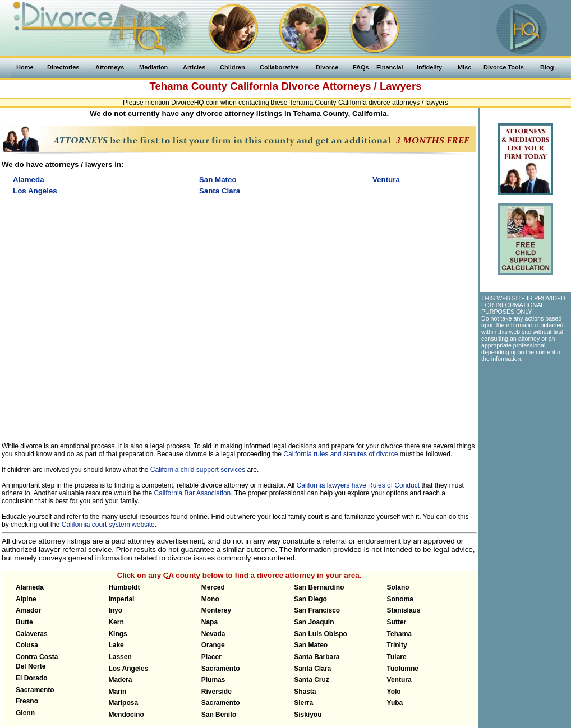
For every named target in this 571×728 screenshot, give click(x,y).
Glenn (25, 713)
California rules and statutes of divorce (340, 454)
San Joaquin (314, 622)
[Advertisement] (525, 429)
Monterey (216, 610)
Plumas (213, 680)
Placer (211, 657)
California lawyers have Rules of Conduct (358, 485)
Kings (118, 634)
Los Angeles (128, 669)
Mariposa (123, 703)
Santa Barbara (317, 657)
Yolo (394, 692)
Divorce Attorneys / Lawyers (351, 86)
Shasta (305, 692)
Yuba (395, 703)
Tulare (397, 657)
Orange (213, 645)
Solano (398, 587)
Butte (24, 622)
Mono (210, 599)
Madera (120, 680)
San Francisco (317, 610)
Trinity (397, 645)
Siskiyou (308, 715)
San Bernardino (319, 587)
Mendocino (126, 715)
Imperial (121, 599)
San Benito (219, 715)
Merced (213, 587)
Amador (28, 610)
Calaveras (32, 634)
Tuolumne (403, 669)
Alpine (26, 599)
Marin (117, 692)
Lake (116, 645)
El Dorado (32, 678)
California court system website (108, 525)
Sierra (303, 703)
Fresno (27, 701)
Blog (547, 67)
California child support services (198, 470)
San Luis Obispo (321, 634)
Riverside (217, 692)
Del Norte (31, 666)
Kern (116, 622)
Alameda (30, 587)
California (254, 86)
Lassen (120, 657)
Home (25, 67)
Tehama (399, 634)
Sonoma (400, 599)
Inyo (115, 610)
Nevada (213, 634)
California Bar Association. (194, 493)
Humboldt (124, 587)
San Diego (310, 599)
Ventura (399, 680)
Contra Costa (37, 657)
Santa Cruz (312, 680)
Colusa (27, 645)
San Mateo (311, 645)
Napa (209, 622)
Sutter (397, 622)
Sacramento (35, 690)
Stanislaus (404, 610)
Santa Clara (312, 669)
